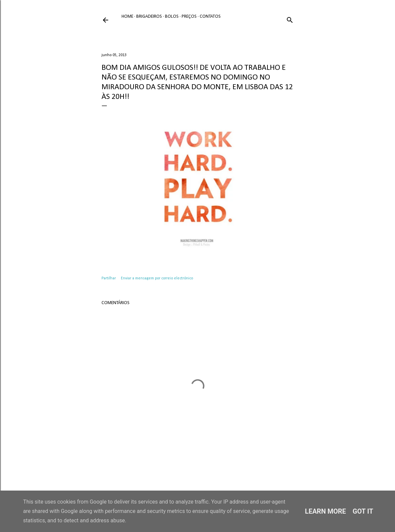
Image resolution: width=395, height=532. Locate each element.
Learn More (325, 511)
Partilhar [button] (109, 278)
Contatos (210, 17)
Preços (189, 17)
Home (127, 17)
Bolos (172, 17)
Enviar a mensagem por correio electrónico (157, 278)
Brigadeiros (149, 17)
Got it (363, 511)
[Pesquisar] (290, 19)
